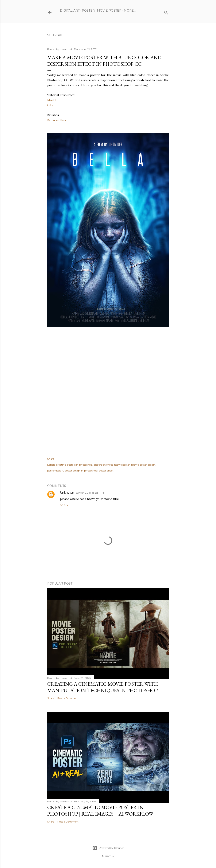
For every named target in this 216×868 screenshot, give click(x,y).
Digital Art (70, 11)
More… (130, 11)
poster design (55, 471)
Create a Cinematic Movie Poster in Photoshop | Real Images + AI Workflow (100, 811)
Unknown (67, 493)
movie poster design (143, 465)
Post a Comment (68, 698)
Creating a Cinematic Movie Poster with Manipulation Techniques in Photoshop (103, 687)
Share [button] (51, 459)
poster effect (106, 471)
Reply (64, 505)
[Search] (166, 12)
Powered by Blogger (108, 848)
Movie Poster (109, 11)
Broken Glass (57, 120)
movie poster (122, 465)
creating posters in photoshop (74, 465)
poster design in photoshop (81, 471)
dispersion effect (103, 465)
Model (52, 100)
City (50, 105)
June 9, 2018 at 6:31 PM (90, 493)
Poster (88, 11)
